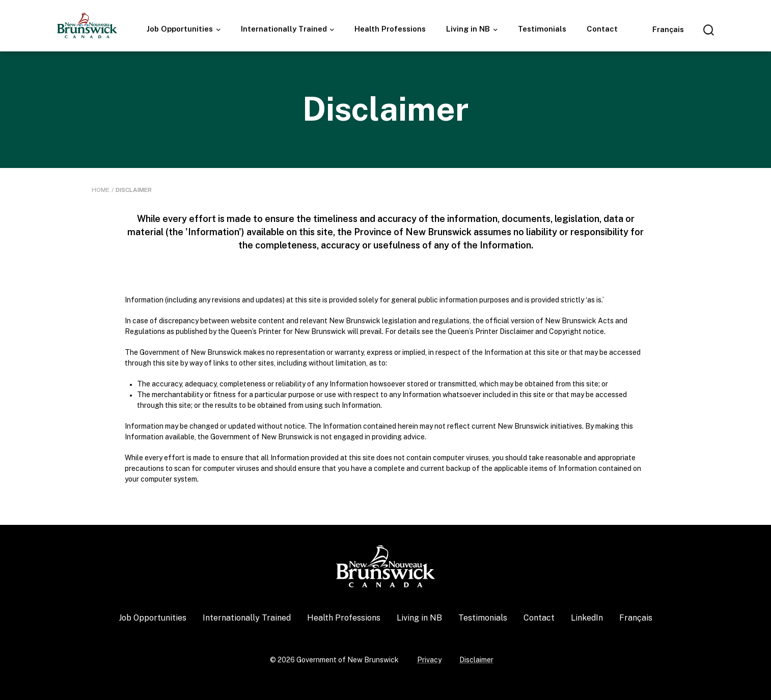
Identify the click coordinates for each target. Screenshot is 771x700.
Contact (602, 29)
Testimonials (542, 29)
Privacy (429, 660)
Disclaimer (476, 660)
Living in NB (469, 29)
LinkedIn (587, 618)
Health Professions (390, 29)
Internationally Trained (285, 29)
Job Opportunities (181, 29)
